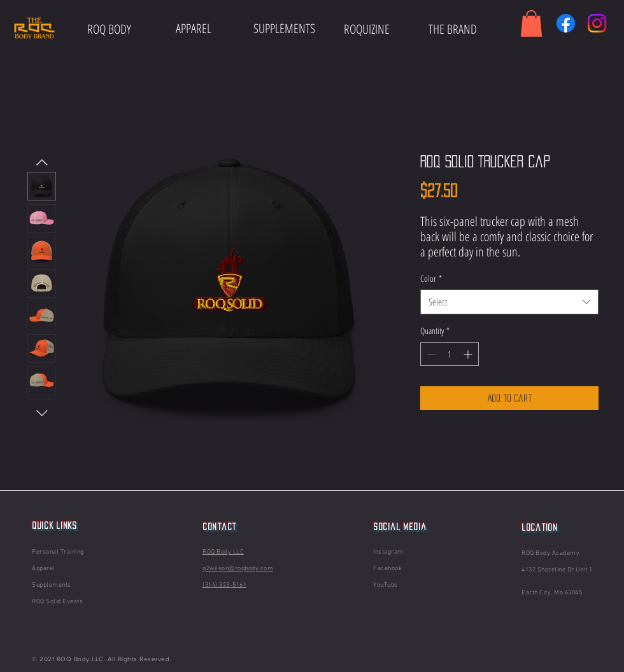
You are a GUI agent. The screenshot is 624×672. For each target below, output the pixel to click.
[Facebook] (566, 23)
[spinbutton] (450, 354)
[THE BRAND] (453, 29)
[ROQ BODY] (109, 29)
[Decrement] (430, 354)
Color (431, 278)
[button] (531, 24)
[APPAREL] (194, 29)
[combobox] (509, 302)
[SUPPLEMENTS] (284, 29)
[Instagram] (597, 23)
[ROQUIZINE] (367, 29)
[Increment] (469, 354)
